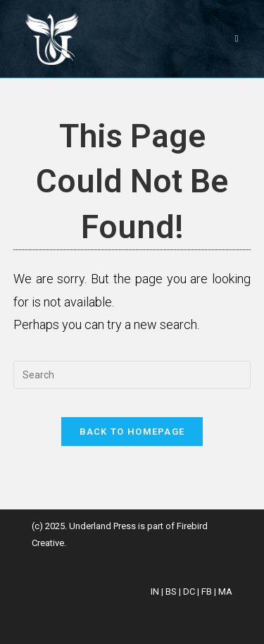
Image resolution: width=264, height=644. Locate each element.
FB (207, 592)
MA (225, 592)
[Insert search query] (132, 375)
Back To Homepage (132, 432)
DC (189, 592)
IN (155, 592)
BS (171, 592)
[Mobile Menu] (237, 38)
